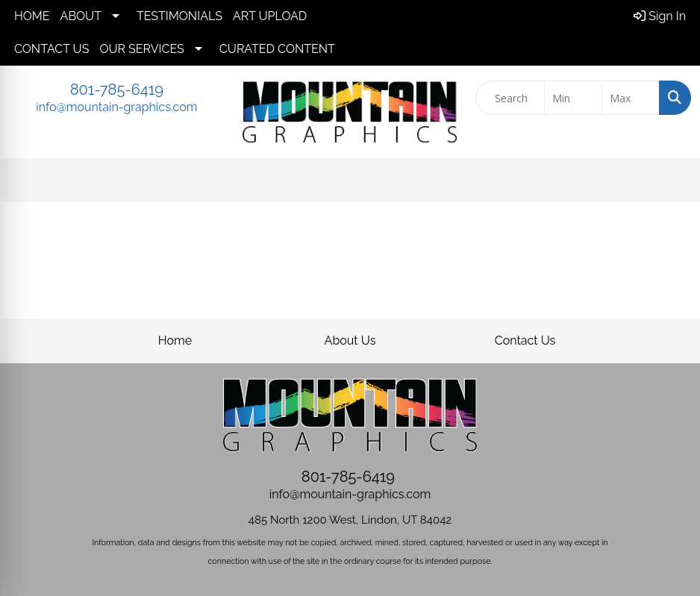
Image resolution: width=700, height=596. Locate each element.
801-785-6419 (117, 90)
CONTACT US (51, 49)
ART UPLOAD (270, 16)
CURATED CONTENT (277, 49)
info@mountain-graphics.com (116, 107)
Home (175, 341)
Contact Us (525, 341)
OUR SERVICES (141, 49)
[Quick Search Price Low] (573, 98)
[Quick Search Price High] (631, 98)
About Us (350, 341)
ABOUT (81, 16)
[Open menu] (670, 180)
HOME (32, 16)
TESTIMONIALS (179, 16)
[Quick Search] (510, 98)
